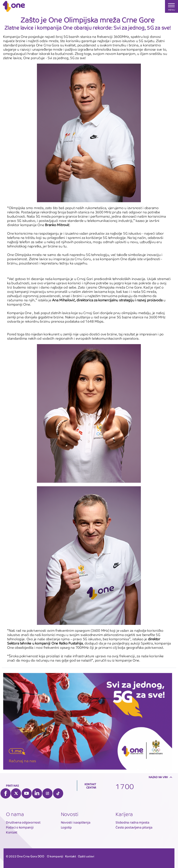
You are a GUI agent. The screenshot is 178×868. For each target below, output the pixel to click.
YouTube (27, 793)
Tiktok (58, 793)
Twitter (16, 793)
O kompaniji (55, 856)
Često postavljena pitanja (134, 827)
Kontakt (12, 832)
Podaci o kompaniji (20, 827)
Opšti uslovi (86, 856)
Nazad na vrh (158, 777)
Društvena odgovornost (23, 822)
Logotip (66, 827)
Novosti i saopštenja (76, 822)
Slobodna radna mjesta (132, 822)
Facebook (6, 793)
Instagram (47, 793)
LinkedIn (37, 793)
